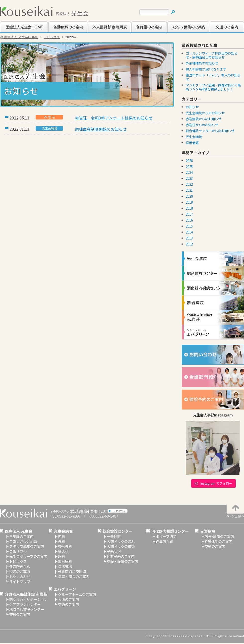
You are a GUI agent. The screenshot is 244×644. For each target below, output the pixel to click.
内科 (61, 536)
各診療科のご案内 (62, 32)
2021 (189, 190)
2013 (189, 238)
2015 (189, 226)
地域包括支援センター (27, 609)
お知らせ (192, 107)
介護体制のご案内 (218, 541)
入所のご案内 (68, 599)
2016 (189, 220)
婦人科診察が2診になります (206, 69)
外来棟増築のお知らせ (202, 63)
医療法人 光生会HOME (19, 37)
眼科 (61, 556)
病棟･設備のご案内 (219, 536)
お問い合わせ (20, 576)
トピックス (52, 37)
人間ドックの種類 (121, 546)
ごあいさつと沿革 (23, 541)
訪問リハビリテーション (28, 599)
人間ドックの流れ (121, 541)
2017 (189, 214)
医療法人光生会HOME (18, 32)
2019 (189, 202)
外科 (61, 541)
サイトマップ (20, 581)
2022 (189, 184)
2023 (189, 178)
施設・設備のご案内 (122, 561)
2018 (189, 208)
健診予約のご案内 (121, 556)
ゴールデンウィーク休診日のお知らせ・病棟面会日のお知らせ (212, 55)
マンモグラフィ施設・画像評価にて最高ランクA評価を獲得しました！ (213, 87)
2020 (189, 196)
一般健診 (114, 536)
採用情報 (192, 143)
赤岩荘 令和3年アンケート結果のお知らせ (114, 118)
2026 (189, 161)
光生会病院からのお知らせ (205, 113)
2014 (189, 232)
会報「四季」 (20, 551)
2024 (189, 172)
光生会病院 (194, 137)
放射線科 (65, 561)
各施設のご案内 (143, 32)
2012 (189, 244)
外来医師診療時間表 (103, 32)
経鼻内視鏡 (164, 541)
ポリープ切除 (166, 536)
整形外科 (65, 546)
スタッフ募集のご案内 (184, 32)
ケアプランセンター (25, 604)
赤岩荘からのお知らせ (202, 125)
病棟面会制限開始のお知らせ (101, 129)
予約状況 (114, 551)
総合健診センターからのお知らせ (210, 131)
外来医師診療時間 (72, 571)
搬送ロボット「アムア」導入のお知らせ (213, 77)
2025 (189, 167)
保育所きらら (20, 566)
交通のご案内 (220, 32)
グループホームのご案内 (77, 594)
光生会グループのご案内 (28, 556)
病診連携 (65, 566)
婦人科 (63, 551)
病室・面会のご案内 (74, 576)
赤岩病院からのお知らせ (204, 119)
